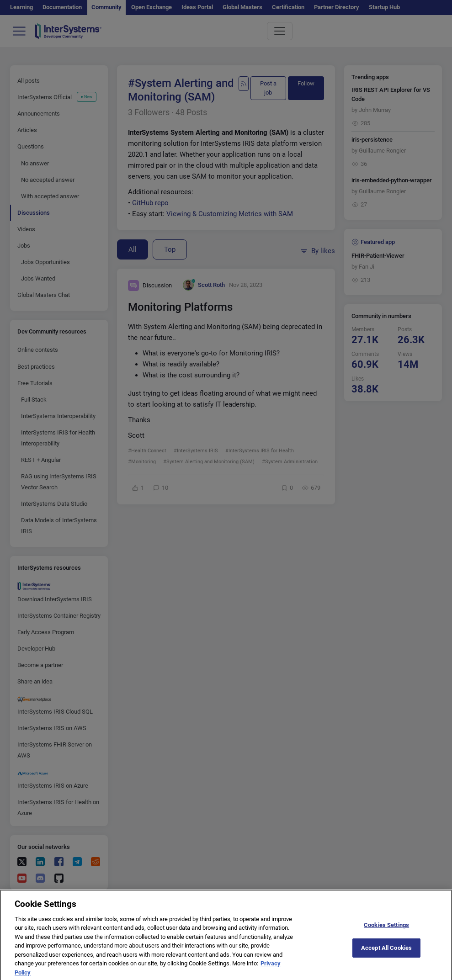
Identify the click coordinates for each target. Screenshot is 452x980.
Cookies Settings (386, 931)
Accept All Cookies (386, 954)
